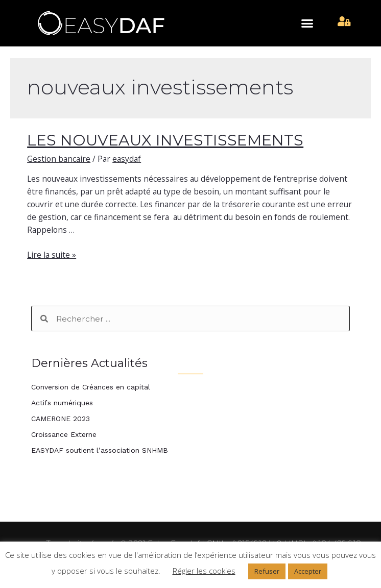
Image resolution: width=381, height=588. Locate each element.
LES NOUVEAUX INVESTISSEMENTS (165, 140)
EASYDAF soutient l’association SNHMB (100, 450)
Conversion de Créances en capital (91, 387)
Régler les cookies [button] (204, 571)
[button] (307, 23)
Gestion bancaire (59, 159)
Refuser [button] (267, 571)
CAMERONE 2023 (61, 419)
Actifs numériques (62, 403)
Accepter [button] (308, 571)
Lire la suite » (52, 255)
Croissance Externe (64, 434)
